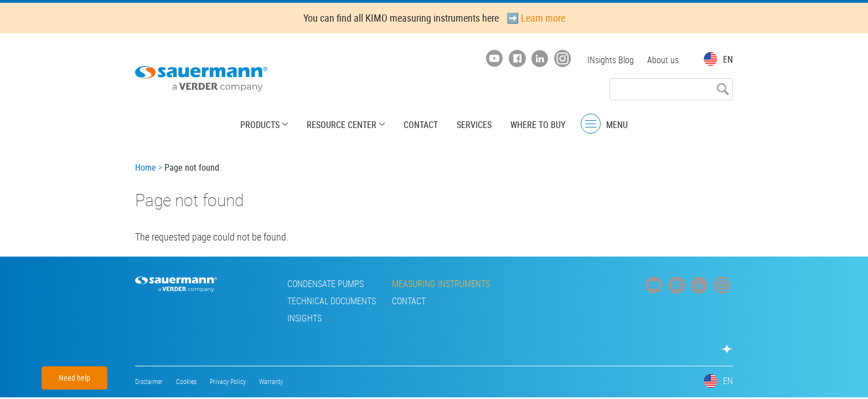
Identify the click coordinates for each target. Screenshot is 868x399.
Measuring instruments (441, 284)
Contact (421, 125)
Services (474, 125)
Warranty (271, 381)
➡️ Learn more (536, 18)
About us (663, 60)
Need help (74, 378)
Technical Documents (332, 301)
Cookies (186, 381)
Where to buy (538, 125)
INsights (304, 318)
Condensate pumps (325, 284)
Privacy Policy (228, 381)
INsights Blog (611, 60)
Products (260, 125)
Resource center (342, 125)
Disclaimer (149, 381)
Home (146, 167)
